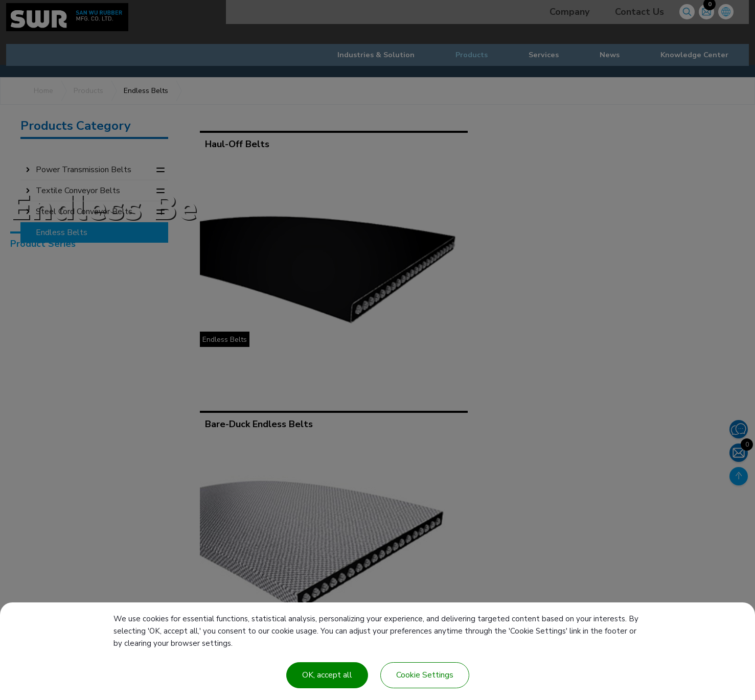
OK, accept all (327, 675)
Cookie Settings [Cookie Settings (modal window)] (425, 675)
